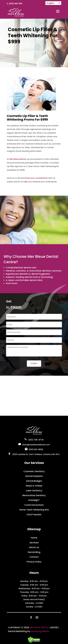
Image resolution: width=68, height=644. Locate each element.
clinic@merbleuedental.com (36, 445)
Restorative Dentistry (34, 495)
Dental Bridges (34, 481)
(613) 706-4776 (36, 440)
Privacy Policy (34, 562)
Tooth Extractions (34, 505)
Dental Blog (34, 552)
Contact (34, 557)
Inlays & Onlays (34, 486)
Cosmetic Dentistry (34, 471)
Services (34, 543)
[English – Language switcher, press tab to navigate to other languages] (53, 3)
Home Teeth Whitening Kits (34, 510)
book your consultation (36, 178)
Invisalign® (34, 500)
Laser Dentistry (34, 490)
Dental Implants (34, 476)
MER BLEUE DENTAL (39, 627)
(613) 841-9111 (16, 4)
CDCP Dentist (34, 515)
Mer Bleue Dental (18, 159)
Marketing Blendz (40, 631)
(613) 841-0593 (36, 449)
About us (34, 547)
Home (34, 538)
